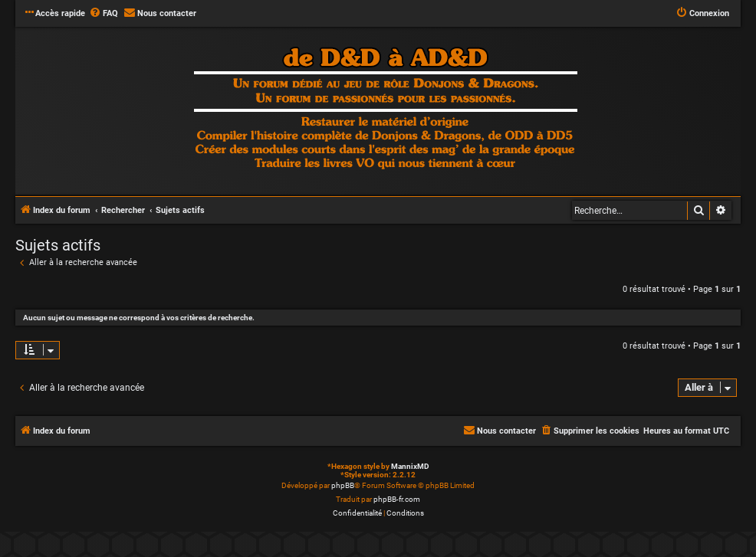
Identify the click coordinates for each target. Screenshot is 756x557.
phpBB (343, 485)
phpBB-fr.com (397, 499)
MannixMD (410, 466)
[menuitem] (104, 14)
